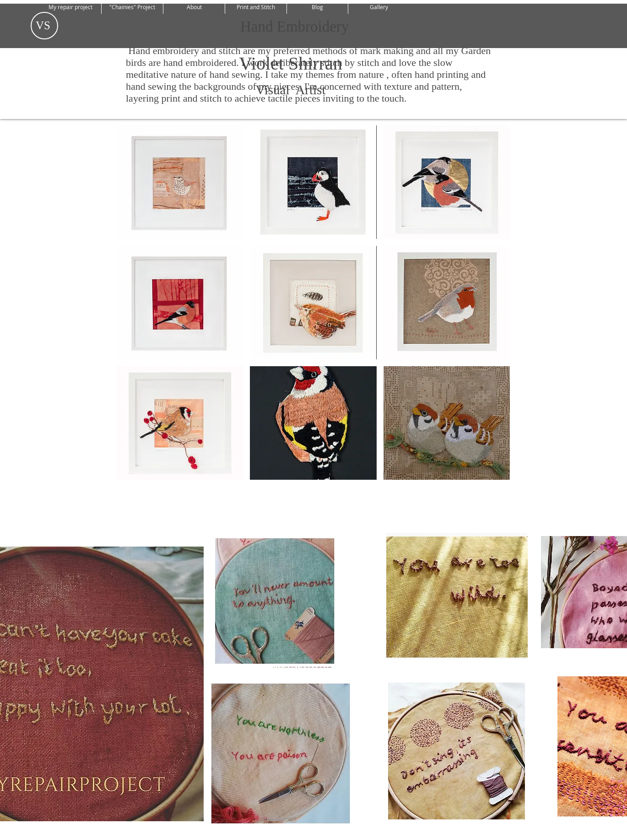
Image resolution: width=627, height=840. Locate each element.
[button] (180, 182)
